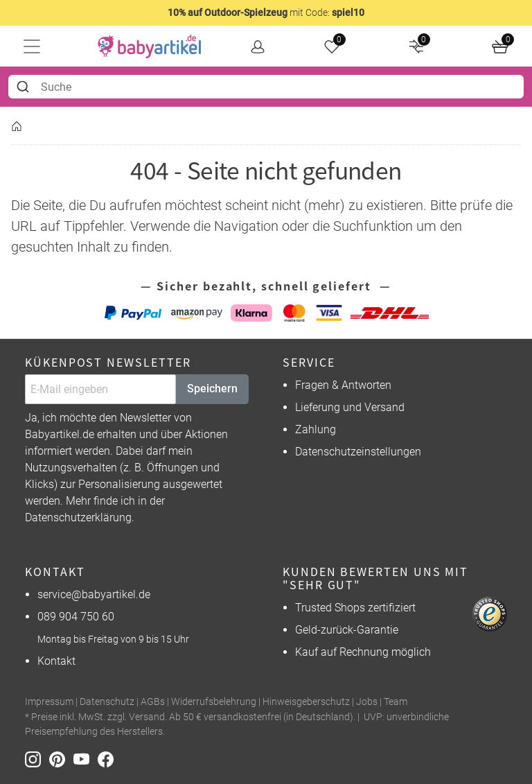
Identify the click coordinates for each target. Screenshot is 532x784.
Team (396, 702)
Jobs (367, 702)
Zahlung (316, 429)
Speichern (212, 389)
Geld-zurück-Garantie (347, 630)
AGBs (153, 702)
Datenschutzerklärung (78, 517)
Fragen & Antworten (343, 385)
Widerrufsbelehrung (214, 702)
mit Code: (266, 12)
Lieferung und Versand (350, 407)
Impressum (49, 702)
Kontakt (56, 661)
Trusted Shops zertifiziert (355, 608)
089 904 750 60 (76, 617)
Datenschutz (107, 702)
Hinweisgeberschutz (306, 702)
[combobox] (266, 87)
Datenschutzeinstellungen (358, 452)
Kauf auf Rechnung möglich (363, 652)
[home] (150, 46)
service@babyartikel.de (94, 594)
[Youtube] (86, 759)
